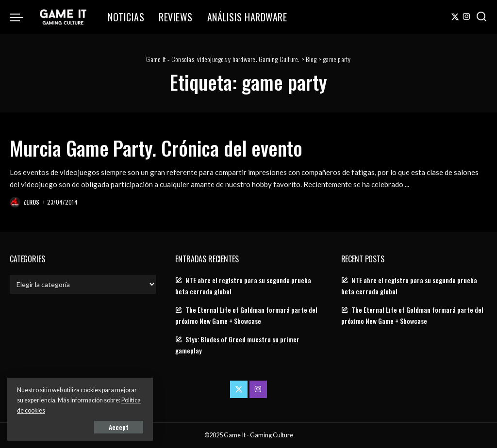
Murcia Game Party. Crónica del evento (156, 148)
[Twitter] (455, 17)
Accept (119, 427)
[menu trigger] (21, 17)
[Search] (481, 17)
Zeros (32, 202)
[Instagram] (467, 17)
